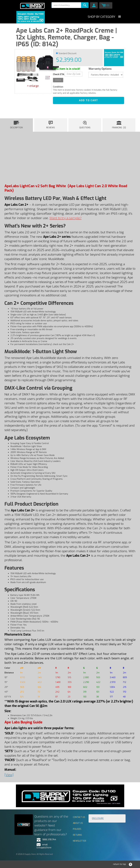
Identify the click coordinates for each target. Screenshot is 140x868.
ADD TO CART (89, 100)
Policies (77, 829)
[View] (9, 775)
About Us (78, 823)
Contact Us (79, 817)
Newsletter (80, 841)
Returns (77, 835)
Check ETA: (59, 74)
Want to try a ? (65, 218)
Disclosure (98, 818)
